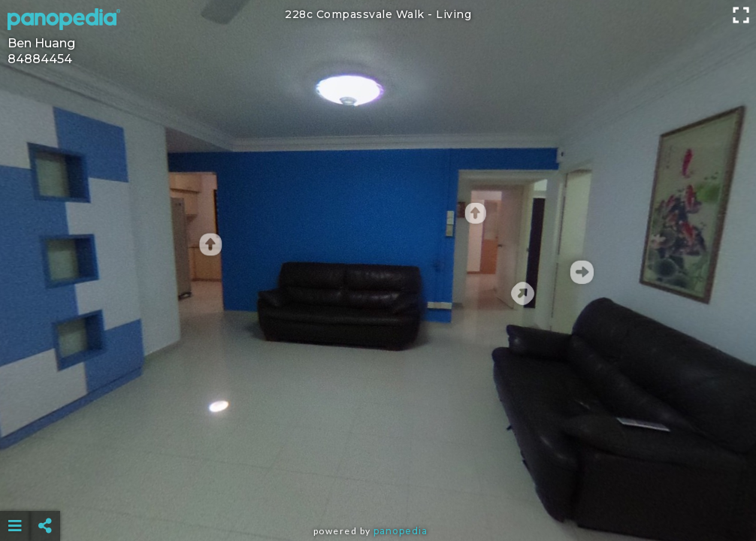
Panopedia (401, 531)
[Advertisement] (378, 488)
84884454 (40, 59)
